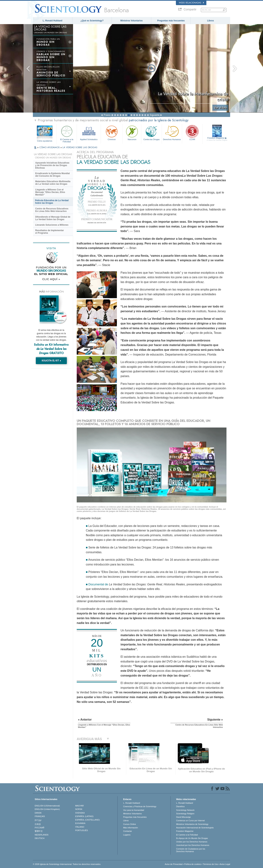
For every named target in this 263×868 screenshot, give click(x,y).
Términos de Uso (210, 864)
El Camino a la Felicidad (67, 133)
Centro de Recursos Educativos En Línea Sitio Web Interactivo (52, 210)
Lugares (127, 835)
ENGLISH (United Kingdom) (47, 809)
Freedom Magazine (217, 139)
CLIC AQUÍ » (51, 279)
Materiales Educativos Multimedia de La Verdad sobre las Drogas (53, 183)
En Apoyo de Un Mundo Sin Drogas (192, 838)
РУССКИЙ (39, 828)
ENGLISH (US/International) (47, 806)
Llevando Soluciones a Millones (52, 225)
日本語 (38, 824)
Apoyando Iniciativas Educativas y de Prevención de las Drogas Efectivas (52, 165)
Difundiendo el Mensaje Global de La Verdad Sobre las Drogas (53, 218)
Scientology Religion (185, 814)
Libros (210, 21)
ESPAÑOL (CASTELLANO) (87, 820)
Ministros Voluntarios (131, 21)
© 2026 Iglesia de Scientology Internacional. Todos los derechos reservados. (67, 864)
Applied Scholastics (89, 133)
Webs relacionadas (191, 3)
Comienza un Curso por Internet (190, 820)
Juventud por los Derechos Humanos (193, 845)
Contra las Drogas (151, 133)
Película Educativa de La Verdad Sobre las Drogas (52, 202)
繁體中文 (39, 831)
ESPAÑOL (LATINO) (84, 816)
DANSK (38, 813)
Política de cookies (193, 864)
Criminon (112, 133)
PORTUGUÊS (82, 830)
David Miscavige (183, 817)
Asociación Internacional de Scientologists (195, 828)
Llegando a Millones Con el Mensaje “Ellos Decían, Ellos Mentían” (50, 192)
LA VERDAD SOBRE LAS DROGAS (80, 147)
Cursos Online (129, 824)
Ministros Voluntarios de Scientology (192, 824)
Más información (130, 828)
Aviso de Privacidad (174, 864)
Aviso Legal (225, 864)
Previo (107, 115)
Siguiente (155, 115)
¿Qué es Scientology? (92, 21)
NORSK (79, 809)
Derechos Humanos (172, 133)
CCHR (192, 133)
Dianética (180, 806)
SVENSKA (80, 813)
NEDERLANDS (42, 835)
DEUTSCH (40, 838)
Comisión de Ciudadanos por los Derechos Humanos (191, 850)
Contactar (127, 831)
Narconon (132, 133)
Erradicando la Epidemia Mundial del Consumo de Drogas (53, 175)
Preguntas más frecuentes (171, 21)
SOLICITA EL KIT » (51, 361)
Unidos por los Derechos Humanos (192, 842)
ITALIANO (80, 827)
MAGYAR (80, 806)
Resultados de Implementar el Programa (50, 232)
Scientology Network (185, 810)
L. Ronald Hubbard (53, 21)
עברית (38, 820)
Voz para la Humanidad (134, 810)
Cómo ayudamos (45, 141)
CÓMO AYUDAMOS (50, 147)
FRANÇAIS (40, 816)
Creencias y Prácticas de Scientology (140, 806)
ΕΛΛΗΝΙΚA (80, 823)
